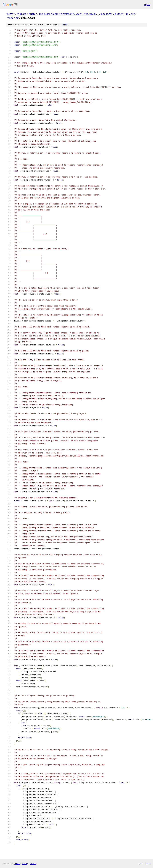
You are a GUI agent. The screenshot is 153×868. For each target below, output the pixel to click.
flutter (10, 14)
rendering (13, 18)
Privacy (25, 864)
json (148, 863)
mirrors (22, 14)
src (133, 14)
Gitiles (17, 864)
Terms (33, 864)
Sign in (147, 4)
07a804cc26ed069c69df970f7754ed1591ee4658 (67, 14)
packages (107, 14)
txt (141, 863)
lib (127, 14)
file (65, 25)
